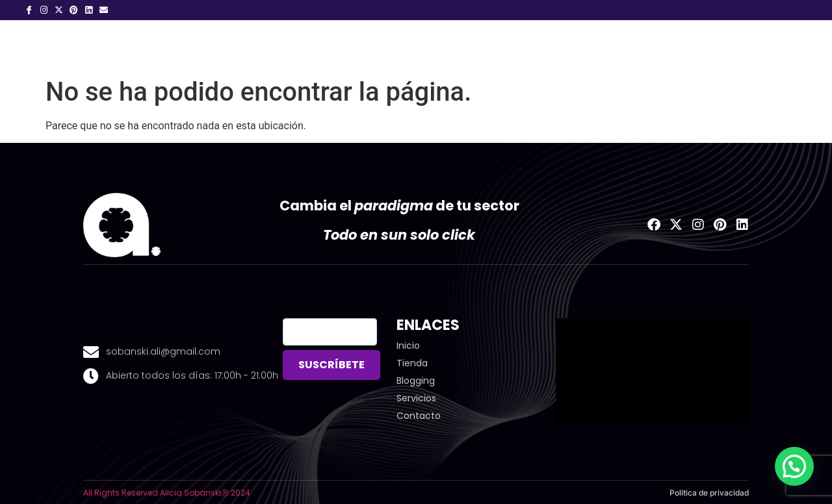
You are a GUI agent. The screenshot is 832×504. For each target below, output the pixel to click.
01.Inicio (217, 45)
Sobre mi (282, 45)
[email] (330, 332)
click (457, 235)
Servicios (357, 45)
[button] (794, 466)
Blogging (434, 45)
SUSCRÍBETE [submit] (331, 365)
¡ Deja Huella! (516, 45)
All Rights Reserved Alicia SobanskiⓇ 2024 (167, 493)
